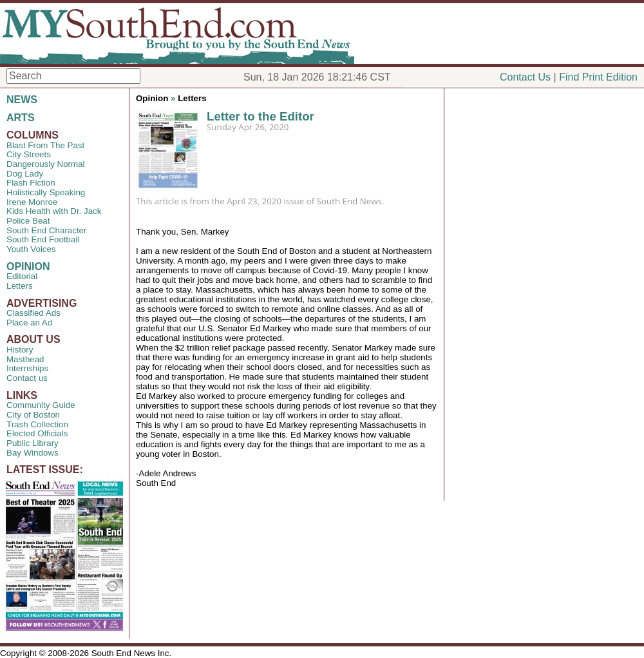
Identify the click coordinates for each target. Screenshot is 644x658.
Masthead (25, 359)
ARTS (21, 118)
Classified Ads (33, 313)
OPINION (28, 266)
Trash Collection (37, 424)
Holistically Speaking (46, 192)
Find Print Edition (598, 77)
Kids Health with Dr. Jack (54, 211)
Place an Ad (29, 323)
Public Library (33, 443)
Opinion (152, 98)
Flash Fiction (31, 183)
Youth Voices (31, 249)
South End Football (43, 239)
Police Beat (28, 221)
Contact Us (525, 77)
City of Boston (33, 415)
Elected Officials (37, 433)
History (20, 350)
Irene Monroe (32, 202)
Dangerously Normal (45, 164)
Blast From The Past (45, 145)
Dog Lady (25, 174)
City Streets (29, 154)
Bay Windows (33, 453)
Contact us (27, 378)
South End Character (46, 230)
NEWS (22, 100)
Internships (27, 368)
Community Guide (41, 405)
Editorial (22, 276)
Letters (20, 286)
